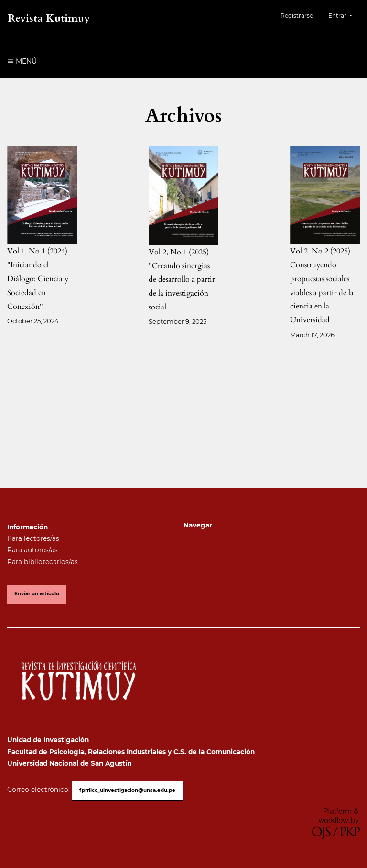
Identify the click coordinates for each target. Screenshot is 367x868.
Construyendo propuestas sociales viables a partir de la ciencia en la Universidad (322, 292)
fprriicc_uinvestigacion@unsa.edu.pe (127, 790)
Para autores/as (32, 550)
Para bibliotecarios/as (43, 562)
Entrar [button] (338, 16)
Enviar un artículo (37, 594)
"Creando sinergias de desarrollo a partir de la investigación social (182, 286)
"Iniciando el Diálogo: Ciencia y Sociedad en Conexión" (38, 286)
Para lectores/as (33, 538)
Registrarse (297, 16)
